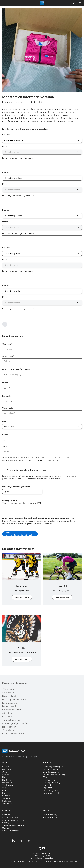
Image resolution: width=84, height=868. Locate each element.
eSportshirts (8, 713)
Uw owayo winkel (51, 793)
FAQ (45, 777)
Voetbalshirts (9, 693)
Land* (5, 421)
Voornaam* (7, 344)
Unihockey (7, 801)
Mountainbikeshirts (11, 710)
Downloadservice (51, 772)
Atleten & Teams (50, 817)
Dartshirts (7, 717)
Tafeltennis (7, 804)
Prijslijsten (47, 788)
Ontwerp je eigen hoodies (15, 723)
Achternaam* (8, 356)
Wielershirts (8, 689)
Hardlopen (7, 780)
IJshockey (7, 769)
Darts (5, 793)
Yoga (4, 788)
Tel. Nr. (5, 447)
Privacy (6, 823)
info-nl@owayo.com (30, 861)
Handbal (6, 777)
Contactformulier (10, 817)
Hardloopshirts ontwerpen (15, 700)
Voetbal (6, 775)
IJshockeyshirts (10, 703)
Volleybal (6, 798)
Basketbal (7, 767)
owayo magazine (50, 790)
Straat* (5, 383)
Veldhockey (8, 785)
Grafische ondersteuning (54, 775)
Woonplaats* (8, 408)
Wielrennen (8, 783)
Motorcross (7, 790)
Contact (6, 815)
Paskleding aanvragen (53, 767)
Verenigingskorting (52, 783)
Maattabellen (49, 780)
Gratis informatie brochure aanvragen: (27, 470)
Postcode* (7, 396)
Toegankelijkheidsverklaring (15, 825)
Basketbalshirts (10, 696)
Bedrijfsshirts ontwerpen (14, 734)
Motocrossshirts (10, 706)
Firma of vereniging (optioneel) (16, 369)
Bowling (6, 796)
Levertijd (47, 785)
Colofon (6, 828)
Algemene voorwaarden (13, 820)
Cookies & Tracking (11, 831)
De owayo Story (50, 815)
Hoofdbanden (9, 727)
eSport (5, 772)
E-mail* (5, 435)
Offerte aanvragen (51, 769)
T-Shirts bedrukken (11, 720)
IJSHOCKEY (9, 757)
